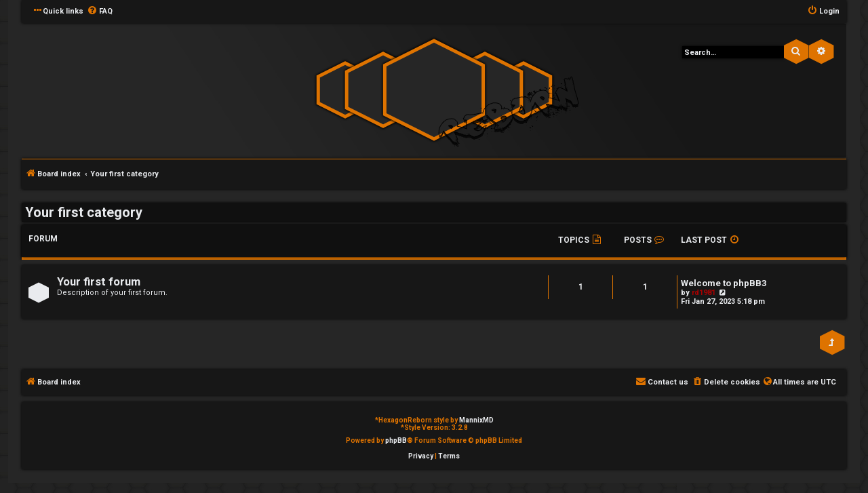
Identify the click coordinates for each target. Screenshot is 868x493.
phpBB (396, 440)
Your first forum (99, 282)
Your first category (84, 212)
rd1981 (704, 293)
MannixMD (476, 420)
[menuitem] (100, 12)
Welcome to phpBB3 (724, 283)
